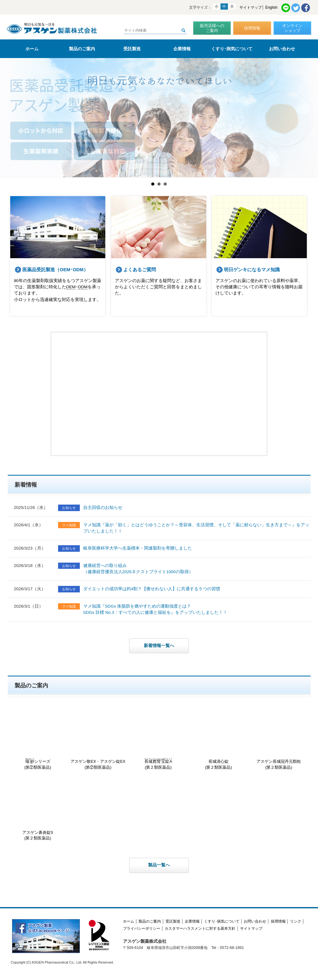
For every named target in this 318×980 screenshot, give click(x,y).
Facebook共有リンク (306, 8)
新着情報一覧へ (159, 646)
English (271, 7)
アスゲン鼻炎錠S (38, 810)
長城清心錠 (219, 739)
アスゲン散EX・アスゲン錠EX (98, 739)
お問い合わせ (282, 49)
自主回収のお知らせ (103, 508)
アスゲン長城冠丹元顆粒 (279, 739)
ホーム (32, 49)
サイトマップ (251, 7)
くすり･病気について (232, 49)
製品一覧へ (159, 865)
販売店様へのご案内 (212, 28)
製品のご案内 (82, 49)
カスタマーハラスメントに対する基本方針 (200, 928)
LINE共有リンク (286, 8)
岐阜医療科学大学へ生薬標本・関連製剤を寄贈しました (138, 548)
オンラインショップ (292, 28)
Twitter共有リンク (296, 8)
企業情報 (182, 49)
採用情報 (252, 28)
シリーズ (38, 739)
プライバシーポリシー (142, 928)
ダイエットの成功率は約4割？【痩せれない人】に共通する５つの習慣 (152, 589)
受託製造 (132, 49)
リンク (296, 921)
